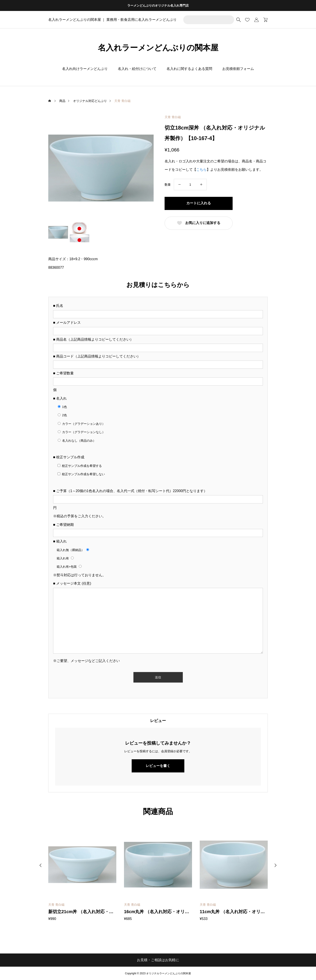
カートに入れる (199, 203)
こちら (201, 170)
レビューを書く (158, 766)
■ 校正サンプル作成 (69, 457)
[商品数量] (190, 185)
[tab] (158, 721)
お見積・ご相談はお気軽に (158, 960)
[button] (41, 865)
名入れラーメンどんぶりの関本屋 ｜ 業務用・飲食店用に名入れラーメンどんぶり (112, 20)
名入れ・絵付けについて (137, 69)
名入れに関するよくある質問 (189, 69)
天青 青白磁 (173, 117)
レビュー (158, 721)
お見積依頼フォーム (238, 69)
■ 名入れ (60, 398)
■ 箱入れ (60, 541)
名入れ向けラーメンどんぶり (85, 69)
